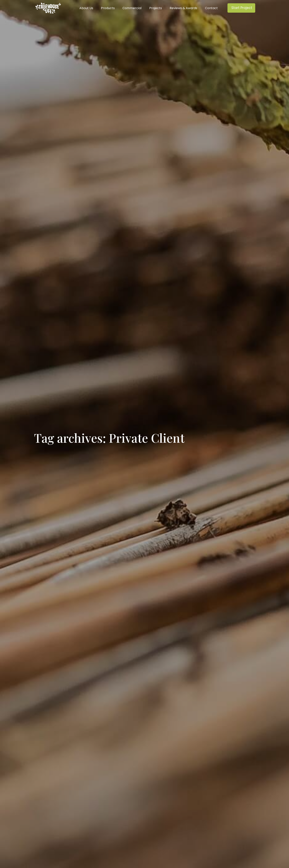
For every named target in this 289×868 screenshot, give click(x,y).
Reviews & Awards (183, 8)
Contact (211, 8)
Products (108, 8)
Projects (156, 8)
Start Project (242, 8)
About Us (86, 8)
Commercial (132, 8)
